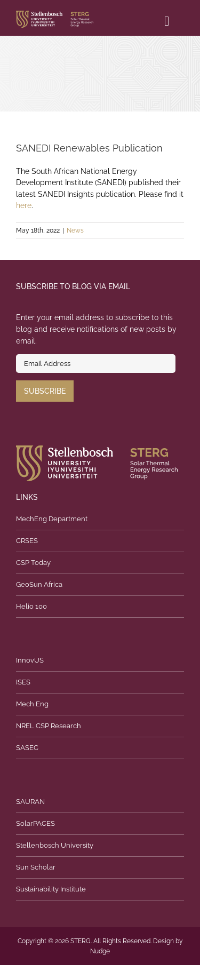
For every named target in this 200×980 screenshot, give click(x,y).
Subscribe (45, 391)
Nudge (100, 951)
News (75, 230)
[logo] (55, 14)
